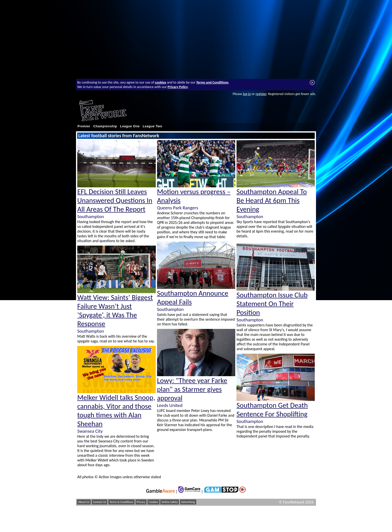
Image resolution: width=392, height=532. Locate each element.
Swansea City (90, 431)
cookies (161, 82)
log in (247, 94)
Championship (105, 126)
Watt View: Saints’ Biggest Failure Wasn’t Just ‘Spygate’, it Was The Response (115, 311)
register (261, 94)
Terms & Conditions (121, 502)
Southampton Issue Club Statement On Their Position (272, 304)
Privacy (141, 502)
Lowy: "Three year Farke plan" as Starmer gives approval (192, 389)
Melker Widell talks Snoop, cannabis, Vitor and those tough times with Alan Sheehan (116, 411)
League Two (152, 126)
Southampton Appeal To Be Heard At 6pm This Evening (272, 200)
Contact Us (100, 502)
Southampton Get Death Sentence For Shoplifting (272, 410)
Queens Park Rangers (177, 208)
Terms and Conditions (212, 82)
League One (130, 126)
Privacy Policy (178, 87)
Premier (84, 126)
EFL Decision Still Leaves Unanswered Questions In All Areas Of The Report (115, 200)
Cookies (153, 502)
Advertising (188, 502)
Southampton (90, 216)
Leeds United (170, 405)
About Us (84, 502)
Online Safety (170, 502)
